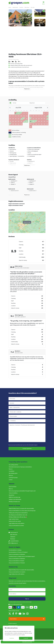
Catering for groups (13, 478)
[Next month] (47, 108)
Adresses (11, 475)
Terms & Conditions (13, 493)
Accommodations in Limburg (15, 550)
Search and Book (13, 487)
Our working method (13, 465)
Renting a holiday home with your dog (18, 517)
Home (10, 7)
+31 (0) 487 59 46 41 (14, 541)
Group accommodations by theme (16, 526)
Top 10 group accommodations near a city (18, 515)
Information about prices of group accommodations (20, 467)
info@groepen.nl (14, 543)
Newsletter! (12, 495)
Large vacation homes (14, 519)
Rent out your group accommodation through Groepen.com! (22, 491)
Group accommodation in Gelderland (17, 554)
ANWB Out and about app (15, 497)
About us (11, 489)
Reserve (11, 469)
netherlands (15, 7)
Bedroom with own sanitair (15, 521)
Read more (27, 89)
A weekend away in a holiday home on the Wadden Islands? (22, 557)
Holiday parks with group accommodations (18, 513)
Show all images (15, 23)
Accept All (26, 638)
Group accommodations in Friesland (17, 563)
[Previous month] (10, 108)
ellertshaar (27, 7)
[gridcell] (16, 113)
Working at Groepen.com (14, 502)
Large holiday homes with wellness (17, 523)
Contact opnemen (27, 449)
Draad (16, 626)
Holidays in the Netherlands (15, 499)
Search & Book (27, 619)
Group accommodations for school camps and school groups (22, 511)
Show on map (27, 222)
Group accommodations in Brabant (17, 561)
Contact (11, 480)
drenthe (21, 7)
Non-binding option (13, 473)
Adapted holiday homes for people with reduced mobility (21, 509)
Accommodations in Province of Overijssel (18, 552)
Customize (12, 638)
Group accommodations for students (17, 572)
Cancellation (12, 471)
